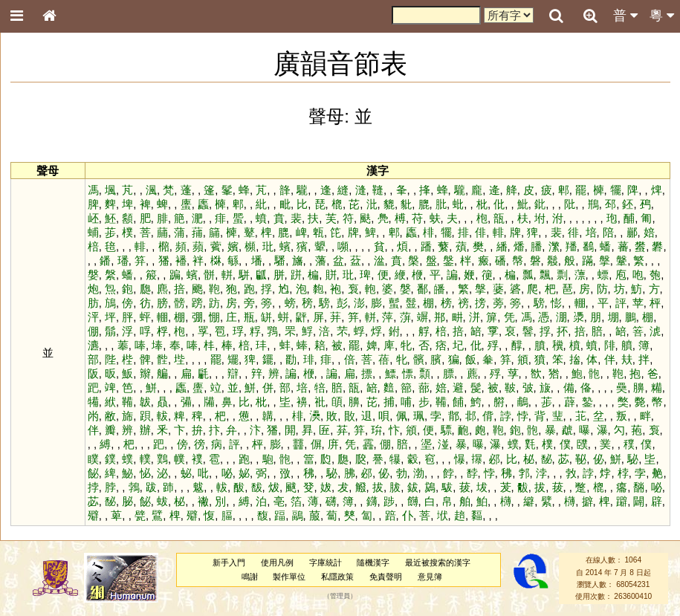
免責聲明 (386, 577)
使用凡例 (277, 562)
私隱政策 (337, 577)
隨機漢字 (373, 562)
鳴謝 (250, 577)
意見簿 (430, 577)
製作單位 (289, 577)
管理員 (340, 597)
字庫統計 (326, 562)
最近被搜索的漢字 (438, 562)
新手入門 (229, 562)
